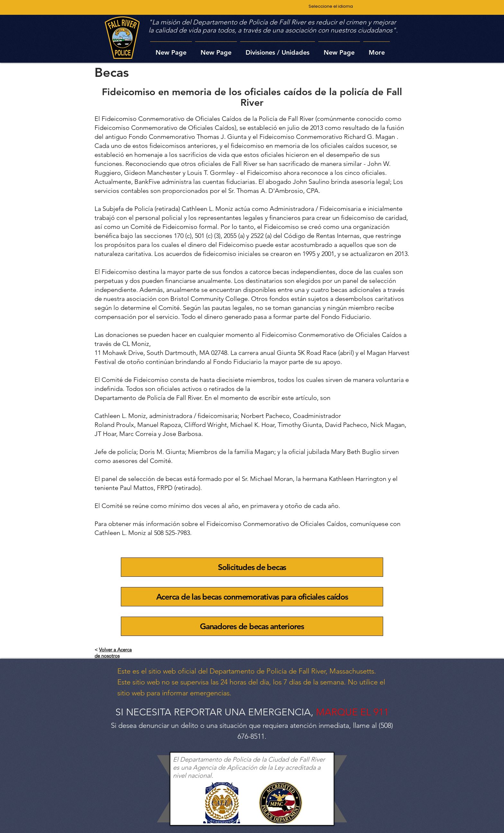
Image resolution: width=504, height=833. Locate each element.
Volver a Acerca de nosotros (113, 653)
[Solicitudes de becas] (252, 567)
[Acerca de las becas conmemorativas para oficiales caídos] (252, 597)
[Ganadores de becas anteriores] (252, 626)
